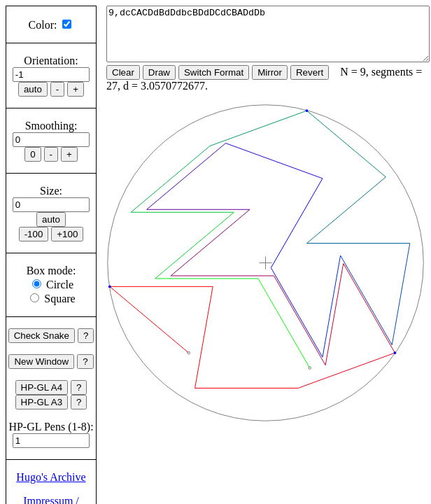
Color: (43, 25)
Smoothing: (51, 126)
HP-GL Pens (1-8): (51, 427)
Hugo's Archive (51, 477)
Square (59, 299)
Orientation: (51, 61)
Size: (51, 191)
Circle (60, 285)
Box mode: (51, 271)
